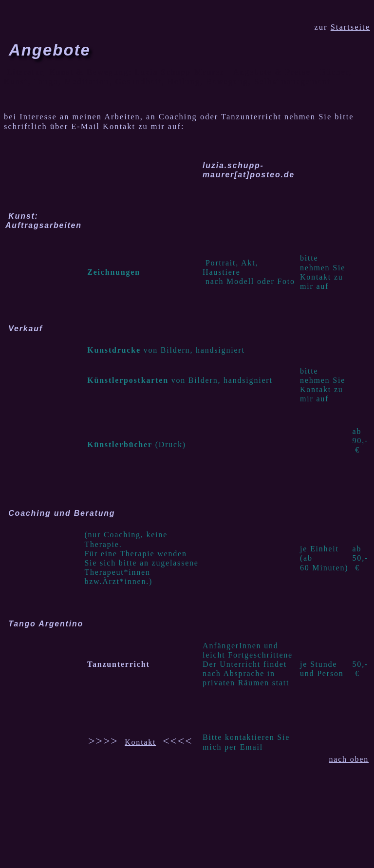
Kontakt (140, 742)
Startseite (350, 27)
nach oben (349, 759)
